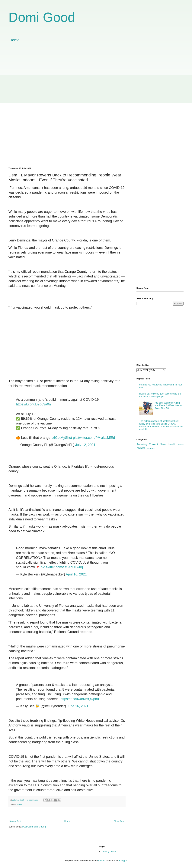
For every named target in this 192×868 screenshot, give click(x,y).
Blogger (123, 861)
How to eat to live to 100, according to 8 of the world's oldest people (160, 395)
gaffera (102, 861)
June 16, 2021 (78, 706)
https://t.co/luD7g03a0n (33, 404)
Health (172, 444)
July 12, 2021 (85, 445)
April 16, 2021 (76, 574)
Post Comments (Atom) (34, 827)
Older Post (119, 821)
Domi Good (42, 17)
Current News (158, 444)
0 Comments (33, 800)
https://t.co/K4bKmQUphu (80, 699)
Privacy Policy (109, 852)
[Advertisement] (96, 77)
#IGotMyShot (62, 438)
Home (14, 40)
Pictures (150, 449)
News (20, 804)
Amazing (142, 444)
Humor (181, 445)
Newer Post (15, 821)
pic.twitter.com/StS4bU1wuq (62, 567)
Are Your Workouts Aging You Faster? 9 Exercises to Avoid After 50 (168, 406)
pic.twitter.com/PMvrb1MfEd (94, 438)
